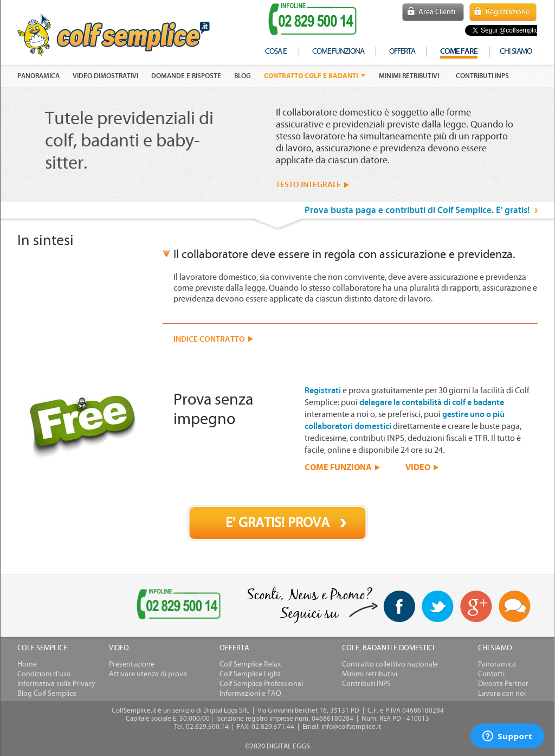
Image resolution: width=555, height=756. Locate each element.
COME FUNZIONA (338, 467)
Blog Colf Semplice (47, 694)
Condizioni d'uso (44, 674)
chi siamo (516, 51)
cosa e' (276, 51)
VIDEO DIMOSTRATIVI (105, 76)
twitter (438, 606)
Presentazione (132, 664)
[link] (60, 606)
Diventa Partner (503, 684)
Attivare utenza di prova (148, 674)
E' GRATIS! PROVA (277, 523)
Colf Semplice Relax (250, 664)
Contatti (491, 674)
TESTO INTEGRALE (308, 185)
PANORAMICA (38, 76)
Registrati (323, 390)
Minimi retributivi (409, 76)
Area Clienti (437, 12)
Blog (243, 76)
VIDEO (418, 467)
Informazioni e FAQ (250, 694)
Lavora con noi (502, 694)
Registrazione (508, 12)
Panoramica (497, 664)
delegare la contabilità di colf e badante (432, 402)
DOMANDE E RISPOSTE (186, 76)
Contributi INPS (482, 76)
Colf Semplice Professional (261, 684)
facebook (399, 606)
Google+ (476, 607)
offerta (402, 51)
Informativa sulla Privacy (56, 684)
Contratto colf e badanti (311, 76)
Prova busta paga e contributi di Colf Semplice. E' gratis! (417, 210)
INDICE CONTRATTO (209, 339)
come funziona (338, 51)
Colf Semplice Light (250, 674)
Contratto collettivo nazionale (390, 664)
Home (27, 664)
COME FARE (459, 51)
